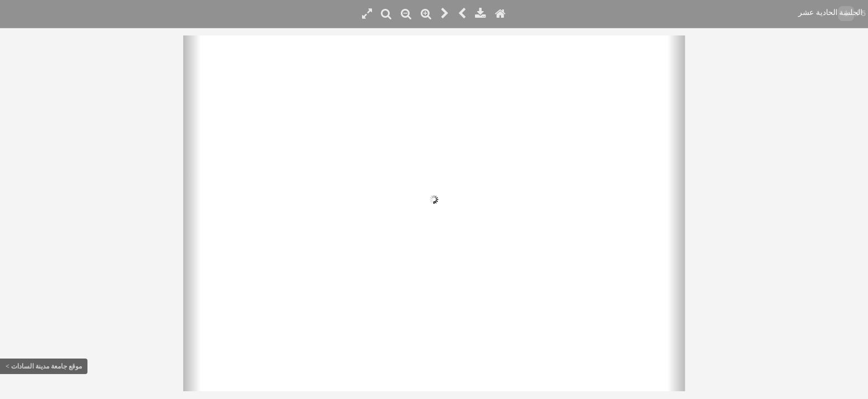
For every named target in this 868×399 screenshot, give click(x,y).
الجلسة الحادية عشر (830, 12)
